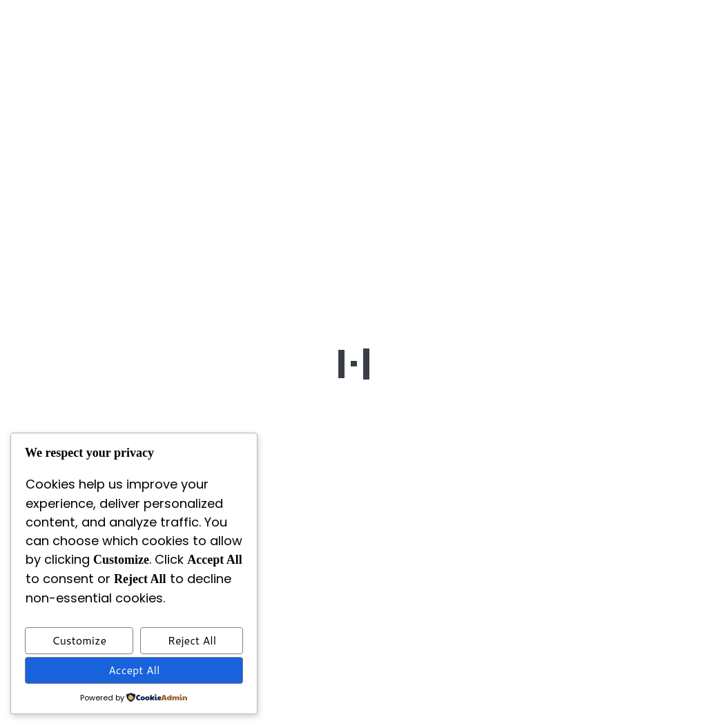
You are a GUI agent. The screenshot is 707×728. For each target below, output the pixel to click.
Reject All (192, 640)
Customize (79, 640)
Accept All (134, 670)
